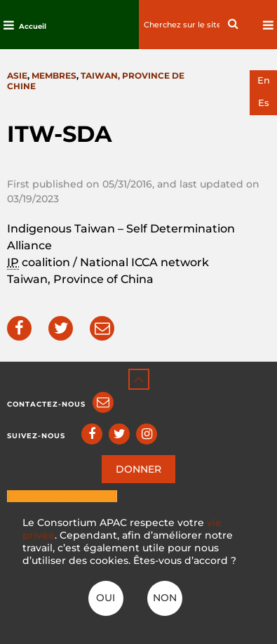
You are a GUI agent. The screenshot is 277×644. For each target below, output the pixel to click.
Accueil (33, 26)
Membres (54, 75)
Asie (17, 75)
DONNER (138, 469)
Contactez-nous (46, 404)
